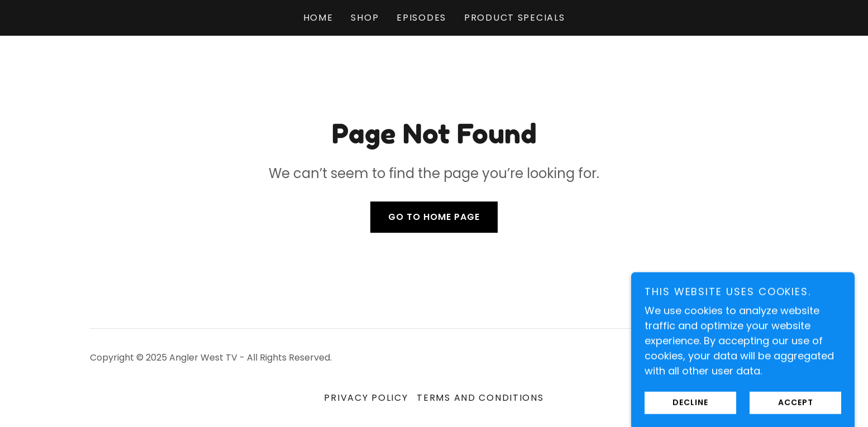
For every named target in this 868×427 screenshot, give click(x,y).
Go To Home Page (434, 217)
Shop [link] (365, 18)
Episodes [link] (421, 18)
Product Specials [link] (514, 18)
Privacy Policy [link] (366, 398)
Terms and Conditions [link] (480, 398)
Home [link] (318, 18)
